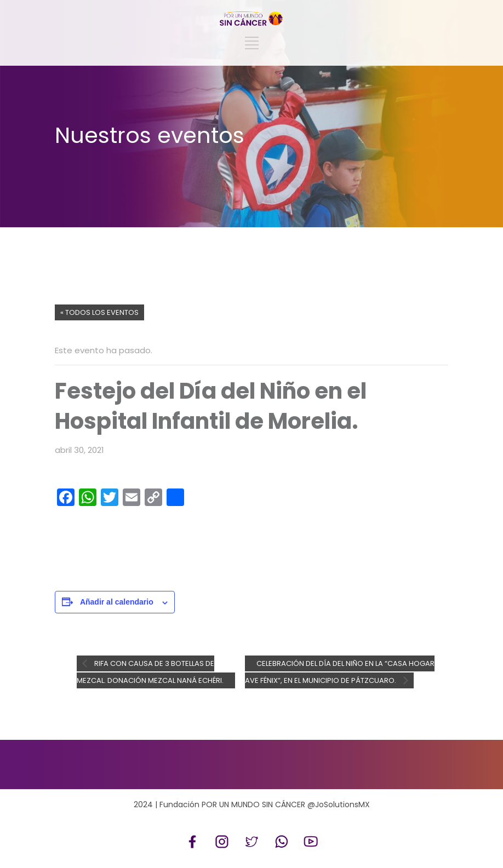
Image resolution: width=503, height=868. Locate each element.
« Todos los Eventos (99, 312)
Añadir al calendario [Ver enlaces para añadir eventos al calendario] (117, 602)
